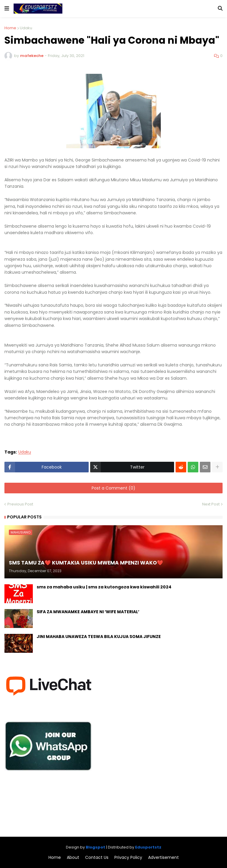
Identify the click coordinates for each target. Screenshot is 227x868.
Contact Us (97, 858)
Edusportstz (148, 847)
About (73, 858)
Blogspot (95, 847)
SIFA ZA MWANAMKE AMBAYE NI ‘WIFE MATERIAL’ (88, 612)
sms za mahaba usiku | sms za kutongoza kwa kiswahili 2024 (104, 587)
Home (10, 28)
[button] (7, 9)
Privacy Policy (128, 858)
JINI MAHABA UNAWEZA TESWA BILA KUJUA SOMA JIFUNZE (99, 637)
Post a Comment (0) (113, 488)
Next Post (211, 504)
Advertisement (163, 858)
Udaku (26, 28)
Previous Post (20, 504)
